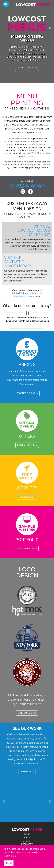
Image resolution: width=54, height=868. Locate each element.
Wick (34, 153)
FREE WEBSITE (27, 497)
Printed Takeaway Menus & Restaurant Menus (27, 295)
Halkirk (48, 153)
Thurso (40, 153)
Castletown (29, 156)
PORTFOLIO (27, 772)
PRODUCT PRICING (27, 68)
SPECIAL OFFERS (27, 445)
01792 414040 (27, 186)
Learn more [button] (10, 856)
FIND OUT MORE (27, 713)
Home (27, 834)
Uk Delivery (27, 844)
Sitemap (27, 841)
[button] (4, 801)
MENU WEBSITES (27, 549)
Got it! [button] (9, 863)
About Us (27, 838)
